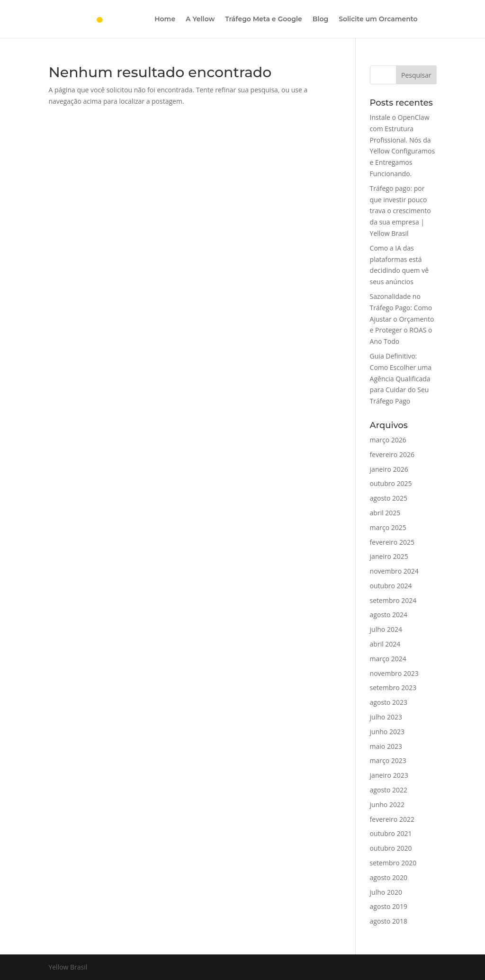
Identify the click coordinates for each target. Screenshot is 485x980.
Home (165, 19)
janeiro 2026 (389, 469)
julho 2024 (386, 629)
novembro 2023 (394, 673)
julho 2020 (386, 892)
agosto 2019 (389, 906)
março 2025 (388, 527)
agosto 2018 (389, 921)
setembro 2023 (393, 688)
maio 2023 (386, 746)
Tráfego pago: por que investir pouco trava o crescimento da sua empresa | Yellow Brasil (400, 211)
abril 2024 (385, 644)
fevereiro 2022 (392, 819)
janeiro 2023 (389, 775)
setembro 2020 (393, 863)
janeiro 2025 (389, 556)
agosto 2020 (389, 877)
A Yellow (200, 19)
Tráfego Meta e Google (263, 19)
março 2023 (388, 760)
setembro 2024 (393, 600)
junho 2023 (387, 732)
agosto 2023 (389, 702)
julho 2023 (386, 717)
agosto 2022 (389, 790)
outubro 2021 (391, 833)
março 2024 (388, 659)
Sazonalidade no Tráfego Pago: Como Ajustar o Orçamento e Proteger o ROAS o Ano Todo (402, 319)
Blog (320, 19)
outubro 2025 (391, 483)
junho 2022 (387, 805)
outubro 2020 (391, 848)
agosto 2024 (389, 615)
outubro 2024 (391, 586)
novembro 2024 (394, 571)
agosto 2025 (389, 498)
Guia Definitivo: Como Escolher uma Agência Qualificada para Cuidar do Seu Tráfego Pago (401, 378)
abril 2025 (385, 513)
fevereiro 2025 (392, 542)
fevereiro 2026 (392, 454)
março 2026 (388, 440)
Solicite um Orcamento (378, 19)
